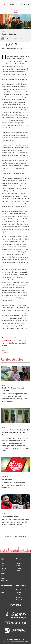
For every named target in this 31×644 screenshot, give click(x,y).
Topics (3, 559)
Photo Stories (5, 581)
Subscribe (16, 10)
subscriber (11, 343)
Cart (15, 13)
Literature (3, 578)
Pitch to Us (19, 597)
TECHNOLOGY (5, 477)
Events (3, 592)
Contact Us (19, 600)
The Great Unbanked (9, 516)
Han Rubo (7, 38)
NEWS (3, 385)
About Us (19, 590)
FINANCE (5, 352)
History (3, 573)
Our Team (19, 592)
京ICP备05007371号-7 (22, 642)
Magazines (19, 563)
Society (3, 563)
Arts (2, 576)
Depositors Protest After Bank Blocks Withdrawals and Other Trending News (15, 432)
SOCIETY (4, 31)
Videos (18, 571)
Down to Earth (6, 340)
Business (3, 568)
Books (18, 566)
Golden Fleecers (7, 479)
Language (3, 571)
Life (2, 566)
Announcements (5, 590)
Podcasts (19, 568)
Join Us (18, 595)
